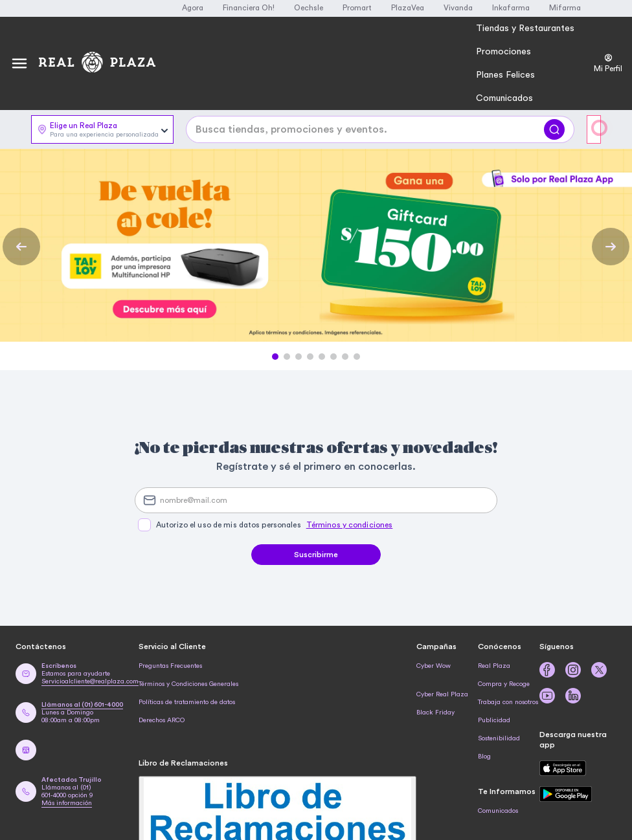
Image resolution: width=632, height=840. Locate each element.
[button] (275, 357)
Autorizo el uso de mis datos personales (274, 525)
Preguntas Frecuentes (170, 666)
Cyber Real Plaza (442, 694)
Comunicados (498, 811)
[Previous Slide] (21, 247)
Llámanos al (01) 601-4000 (82, 705)
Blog (484, 757)
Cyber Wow (434, 666)
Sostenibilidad (499, 738)
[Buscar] (554, 129)
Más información (67, 803)
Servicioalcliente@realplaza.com (90, 681)
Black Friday (435, 713)
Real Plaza (494, 666)
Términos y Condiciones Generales (188, 684)
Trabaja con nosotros (508, 702)
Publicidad (494, 720)
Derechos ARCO (162, 720)
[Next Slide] (611, 247)
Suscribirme (316, 555)
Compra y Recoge (504, 684)
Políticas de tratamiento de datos (187, 702)
